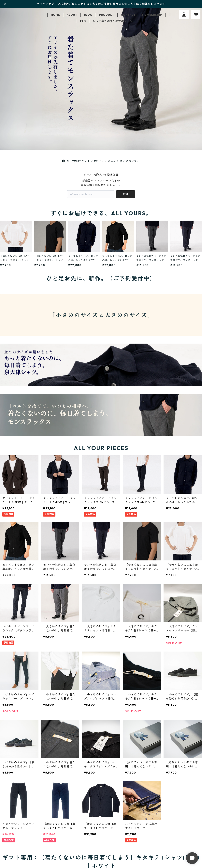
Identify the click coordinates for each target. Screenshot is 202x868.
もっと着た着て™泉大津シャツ (113, 21)
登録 (126, 194)
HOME (55, 15)
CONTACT (128, 15)
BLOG (88, 15)
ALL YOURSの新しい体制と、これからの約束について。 (101, 161)
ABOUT (72, 15)
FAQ (83, 21)
